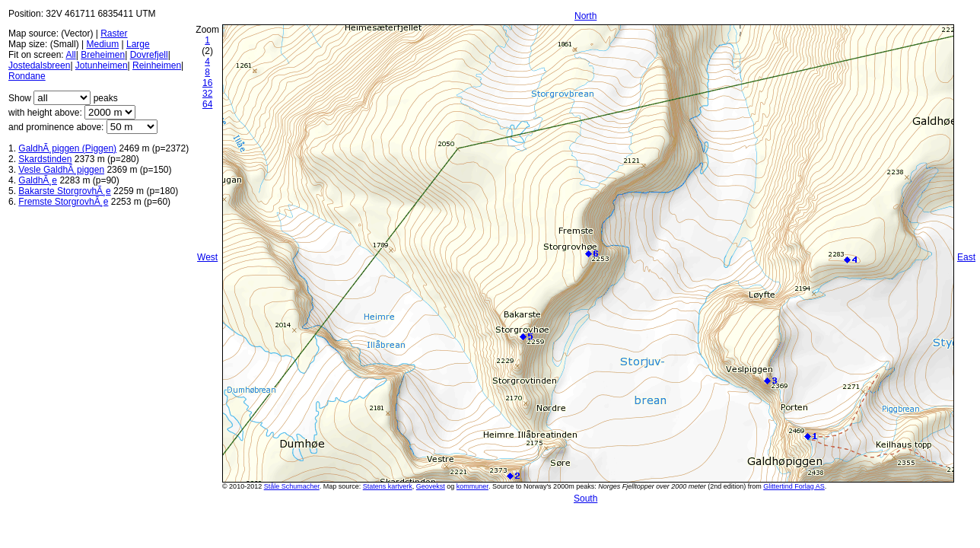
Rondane (27, 76)
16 (207, 83)
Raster (114, 33)
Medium (102, 44)
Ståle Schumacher (292, 486)
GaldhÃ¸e (38, 180)
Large (138, 44)
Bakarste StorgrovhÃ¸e (64, 191)
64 (207, 104)
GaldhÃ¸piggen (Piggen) (67, 148)
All (70, 55)
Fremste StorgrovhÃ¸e (63, 202)
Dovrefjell (149, 55)
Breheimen (103, 55)
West (207, 257)
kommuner (473, 486)
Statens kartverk (388, 486)
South (585, 499)
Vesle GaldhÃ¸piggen (61, 170)
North (585, 16)
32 (207, 94)
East (966, 257)
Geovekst (431, 486)
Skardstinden (45, 159)
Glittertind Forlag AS (794, 486)
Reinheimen (157, 65)
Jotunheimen (102, 65)
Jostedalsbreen (39, 65)
